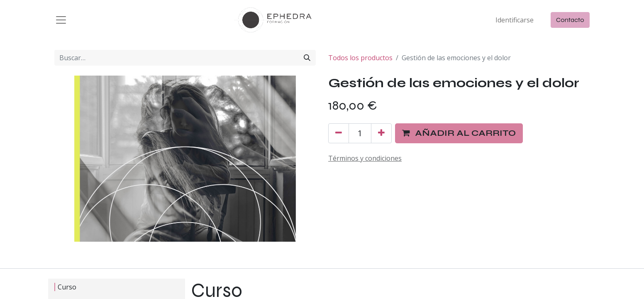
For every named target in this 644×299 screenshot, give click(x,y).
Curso (67, 287)
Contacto (570, 20)
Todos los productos (360, 58)
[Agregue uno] (381, 133)
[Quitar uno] (339, 133)
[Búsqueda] (307, 58)
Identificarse (515, 20)
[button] (459, 133)
